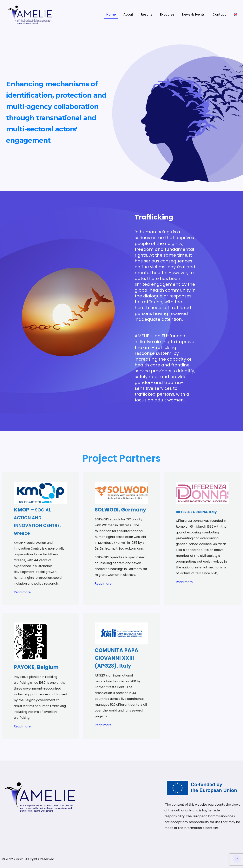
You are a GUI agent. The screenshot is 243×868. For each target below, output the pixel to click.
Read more (22, 592)
